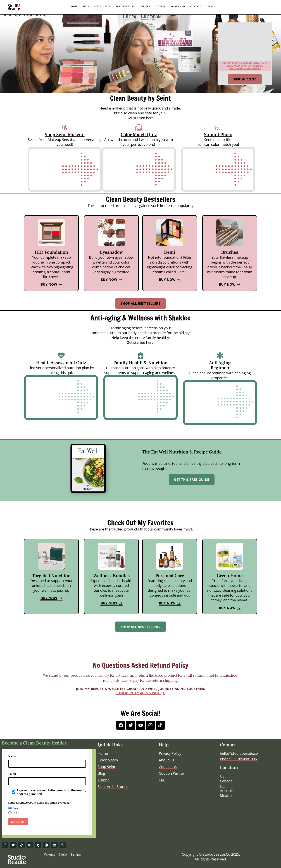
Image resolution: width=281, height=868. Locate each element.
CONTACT (196, 6)
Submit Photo (218, 135)
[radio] (10, 808)
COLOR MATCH (102, 6)
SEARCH (211, 6)
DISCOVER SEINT (125, 6)
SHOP (86, 6)
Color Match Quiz (139, 135)
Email (12, 774)
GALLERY (145, 6)
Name (12, 756)
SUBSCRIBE (18, 822)
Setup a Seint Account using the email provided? (40, 803)
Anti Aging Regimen (220, 365)
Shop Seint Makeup (65, 135)
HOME (74, 6)
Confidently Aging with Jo (141, 693)
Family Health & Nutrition (140, 363)
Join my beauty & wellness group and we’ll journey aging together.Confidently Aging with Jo (245, 66)
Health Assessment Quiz (61, 363)
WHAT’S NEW (178, 6)
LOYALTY (160, 6)
